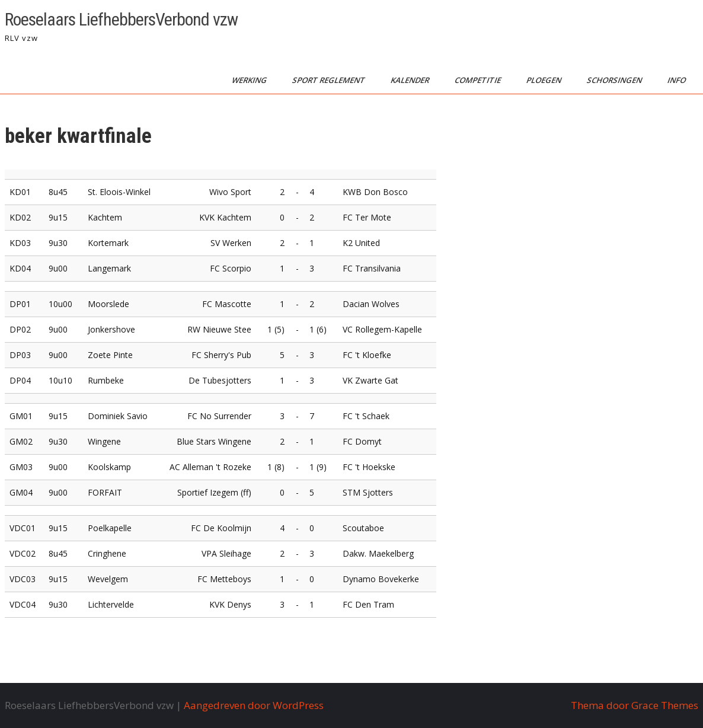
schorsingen (615, 80)
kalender (411, 80)
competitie (479, 80)
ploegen (545, 80)
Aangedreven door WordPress (254, 705)
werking (250, 80)
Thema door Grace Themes (635, 705)
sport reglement (330, 80)
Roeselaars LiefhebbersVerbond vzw (121, 19)
